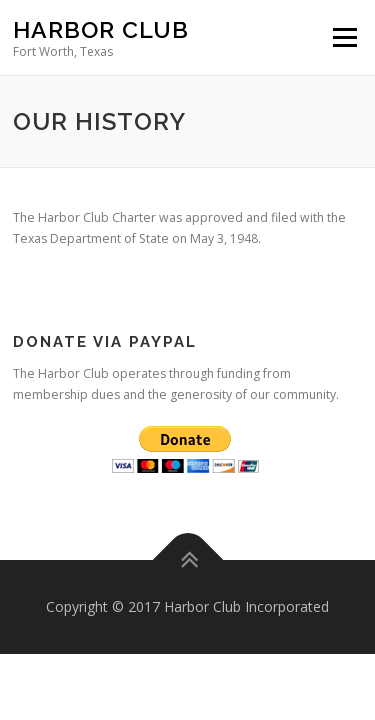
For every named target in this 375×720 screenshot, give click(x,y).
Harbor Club (101, 29)
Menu (343, 37)
